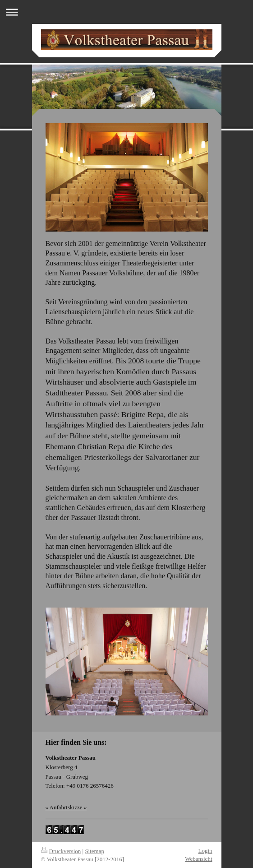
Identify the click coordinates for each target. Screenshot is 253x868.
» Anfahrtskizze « (66, 807)
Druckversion (61, 851)
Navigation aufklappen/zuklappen (126, 12)
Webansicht (198, 859)
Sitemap (94, 851)
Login (205, 851)
